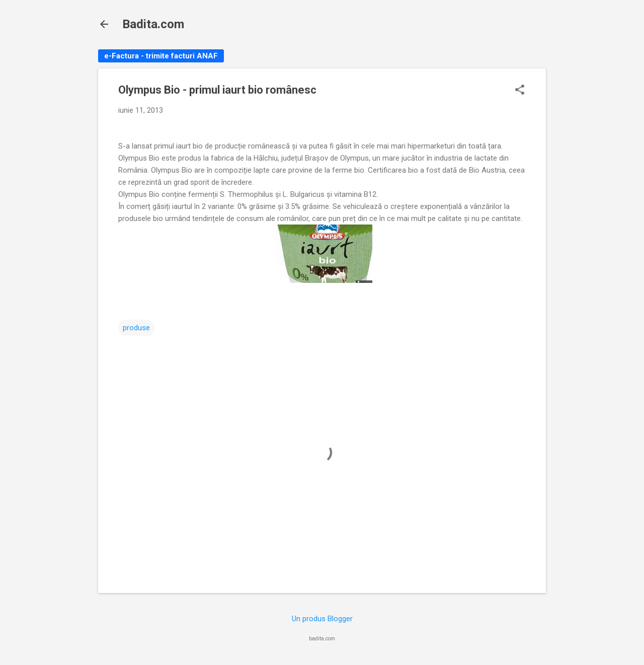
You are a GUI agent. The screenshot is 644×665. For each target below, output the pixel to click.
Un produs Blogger (322, 619)
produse (136, 328)
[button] (520, 91)
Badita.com (153, 24)
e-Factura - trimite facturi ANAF (161, 56)
